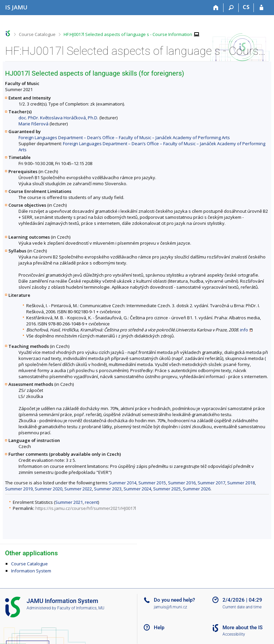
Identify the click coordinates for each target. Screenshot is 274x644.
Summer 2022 (78, 489)
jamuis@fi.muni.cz (170, 607)
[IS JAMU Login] (261, 8)
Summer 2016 (182, 483)
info (244, 330)
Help (159, 628)
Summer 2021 (69, 502)
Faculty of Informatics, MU (81, 608)
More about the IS (243, 628)
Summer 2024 (137, 489)
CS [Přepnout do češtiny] (246, 7)
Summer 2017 (211, 483)
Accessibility (234, 634)
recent (91, 502)
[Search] (231, 8)
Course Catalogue (37, 34)
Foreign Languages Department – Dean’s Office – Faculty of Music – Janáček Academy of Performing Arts (124, 137)
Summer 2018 (241, 483)
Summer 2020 (48, 489)
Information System (31, 571)
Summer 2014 (123, 483)
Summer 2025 (167, 489)
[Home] (216, 8)
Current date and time (242, 607)
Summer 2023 (108, 489)
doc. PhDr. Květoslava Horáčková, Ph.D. (58, 118)
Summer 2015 (152, 483)
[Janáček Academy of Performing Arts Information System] (16, 7)
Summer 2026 (197, 489)
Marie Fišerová (33, 124)
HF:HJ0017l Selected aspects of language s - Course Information (128, 34)
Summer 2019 (19, 489)
